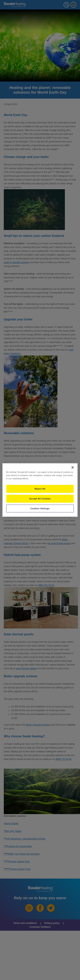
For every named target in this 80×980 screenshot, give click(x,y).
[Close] (73, 467)
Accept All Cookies (40, 498)
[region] (40, 490)
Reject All (40, 489)
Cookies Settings (40, 508)
